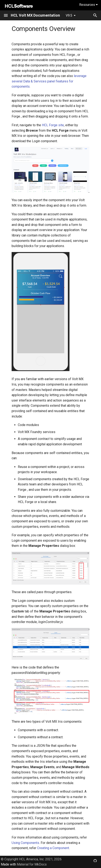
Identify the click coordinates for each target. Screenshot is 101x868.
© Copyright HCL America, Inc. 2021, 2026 (31, 859)
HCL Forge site (53, 125)
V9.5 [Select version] (69, 15)
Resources (88, 5)
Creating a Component (53, 848)
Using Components (25, 843)
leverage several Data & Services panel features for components (49, 81)
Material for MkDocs (32, 864)
